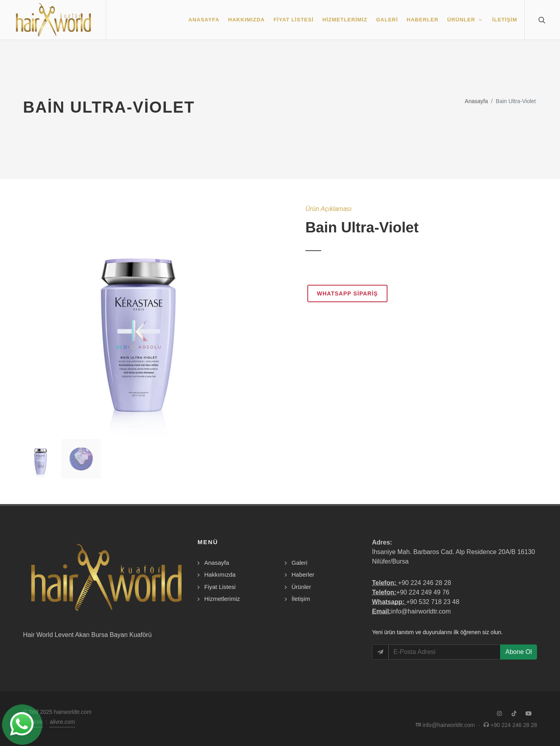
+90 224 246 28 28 (424, 583)
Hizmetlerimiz (222, 599)
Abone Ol (519, 652)
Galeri (299, 563)
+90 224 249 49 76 (423, 592)
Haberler (303, 574)
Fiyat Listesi (220, 587)
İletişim (301, 599)
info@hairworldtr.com (421, 611)
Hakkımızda (220, 574)
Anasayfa (476, 101)
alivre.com (62, 722)
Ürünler (301, 587)
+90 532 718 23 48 (433, 602)
